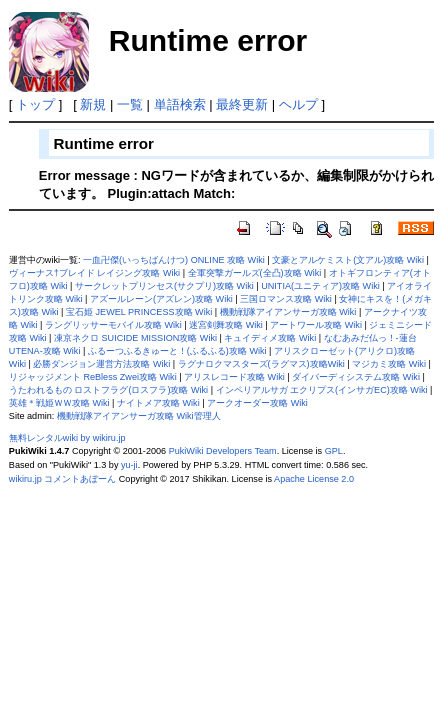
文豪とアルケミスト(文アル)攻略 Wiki (348, 260)
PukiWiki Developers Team (223, 451)
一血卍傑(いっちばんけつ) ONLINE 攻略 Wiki (174, 260)
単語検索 (180, 104)
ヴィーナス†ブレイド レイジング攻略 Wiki (94, 273)
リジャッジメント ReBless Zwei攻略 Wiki (93, 377)
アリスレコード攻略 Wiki (234, 377)
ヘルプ (298, 104)
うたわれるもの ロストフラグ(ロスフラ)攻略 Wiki (108, 390)
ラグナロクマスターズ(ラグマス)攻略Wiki (261, 364)
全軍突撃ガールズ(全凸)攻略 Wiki (255, 273)
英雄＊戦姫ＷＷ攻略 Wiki (59, 403)
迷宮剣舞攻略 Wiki (226, 325)
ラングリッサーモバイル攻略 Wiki (113, 325)
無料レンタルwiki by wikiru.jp (67, 438)
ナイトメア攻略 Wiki (158, 403)
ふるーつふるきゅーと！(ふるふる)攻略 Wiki (177, 351)
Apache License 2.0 (314, 479)
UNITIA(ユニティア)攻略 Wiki (320, 286)
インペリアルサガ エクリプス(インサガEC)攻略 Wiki (322, 390)
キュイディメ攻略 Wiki (270, 338)
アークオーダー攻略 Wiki (257, 403)
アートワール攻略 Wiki (316, 325)
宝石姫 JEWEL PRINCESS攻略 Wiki (139, 312)
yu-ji (129, 465)
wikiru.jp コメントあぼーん (62, 479)
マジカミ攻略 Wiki (389, 364)
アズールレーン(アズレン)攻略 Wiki (161, 299)
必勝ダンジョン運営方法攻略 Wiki (101, 364)
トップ (35, 104)
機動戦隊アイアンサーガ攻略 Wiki (288, 312)
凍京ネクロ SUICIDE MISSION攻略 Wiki (135, 338)
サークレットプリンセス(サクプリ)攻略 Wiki (164, 286)
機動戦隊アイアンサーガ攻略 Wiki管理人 (139, 416)
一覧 (130, 104)
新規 (93, 104)
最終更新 (242, 104)
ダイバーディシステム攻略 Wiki (356, 377)
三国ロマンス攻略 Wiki (286, 299)
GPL (334, 451)
